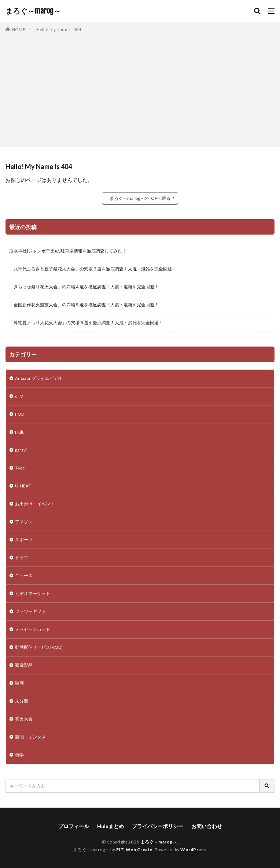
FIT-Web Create (134, 850)
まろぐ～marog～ (33, 11)
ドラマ (22, 558)
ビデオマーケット (33, 593)
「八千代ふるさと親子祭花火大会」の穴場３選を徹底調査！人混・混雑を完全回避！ (93, 269)
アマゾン (24, 522)
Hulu (20, 432)
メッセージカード (33, 629)
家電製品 (24, 665)
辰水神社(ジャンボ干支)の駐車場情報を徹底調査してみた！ (68, 251)
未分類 (22, 701)
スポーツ (24, 540)
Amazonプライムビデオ (39, 378)
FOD (20, 414)
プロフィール (74, 826)
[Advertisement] (140, 88)
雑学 (19, 755)
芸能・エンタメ (30, 737)
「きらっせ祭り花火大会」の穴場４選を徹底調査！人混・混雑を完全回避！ (84, 287)
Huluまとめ (110, 826)
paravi (21, 450)
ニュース (24, 575)
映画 (19, 683)
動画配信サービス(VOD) (39, 647)
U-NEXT (23, 486)
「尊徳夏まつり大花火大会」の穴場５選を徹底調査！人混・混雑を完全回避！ (86, 323)
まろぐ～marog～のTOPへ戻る (140, 198)
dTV (19, 396)
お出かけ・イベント (35, 504)
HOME (19, 29)
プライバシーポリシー (158, 826)
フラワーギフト (30, 611)
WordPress (193, 850)
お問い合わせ (207, 826)
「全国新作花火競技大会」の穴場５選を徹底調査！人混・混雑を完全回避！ (84, 305)
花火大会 (24, 719)
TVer (20, 468)
